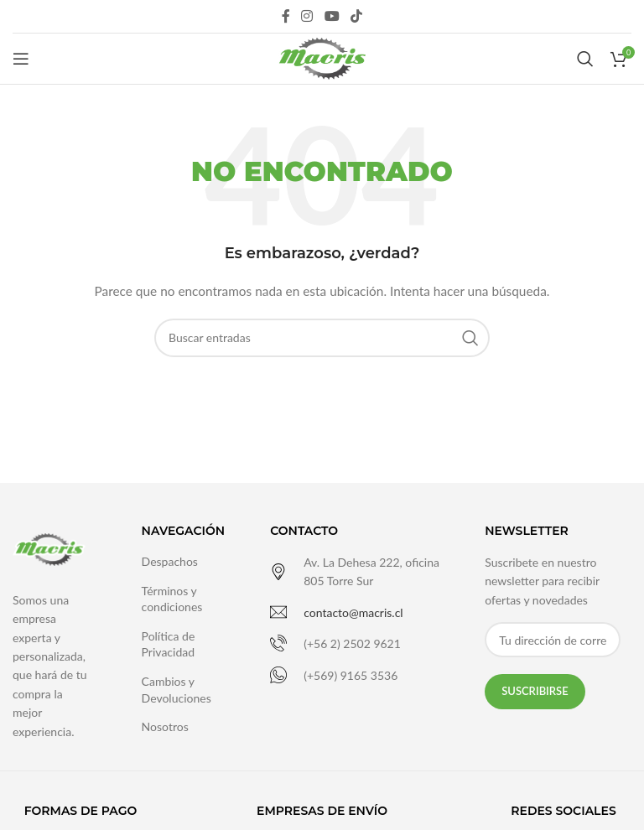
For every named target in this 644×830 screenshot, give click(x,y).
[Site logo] (322, 57)
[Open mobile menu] (21, 59)
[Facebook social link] (286, 16)
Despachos (170, 561)
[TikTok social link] (356, 16)
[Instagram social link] (307, 16)
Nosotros (165, 726)
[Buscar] (585, 59)
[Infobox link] (356, 572)
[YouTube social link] (332, 16)
